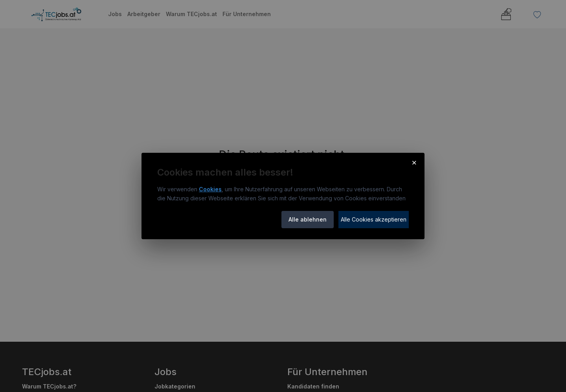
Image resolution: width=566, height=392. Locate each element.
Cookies (210, 189)
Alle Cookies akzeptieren (374, 219)
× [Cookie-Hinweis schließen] (414, 162)
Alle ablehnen (308, 219)
